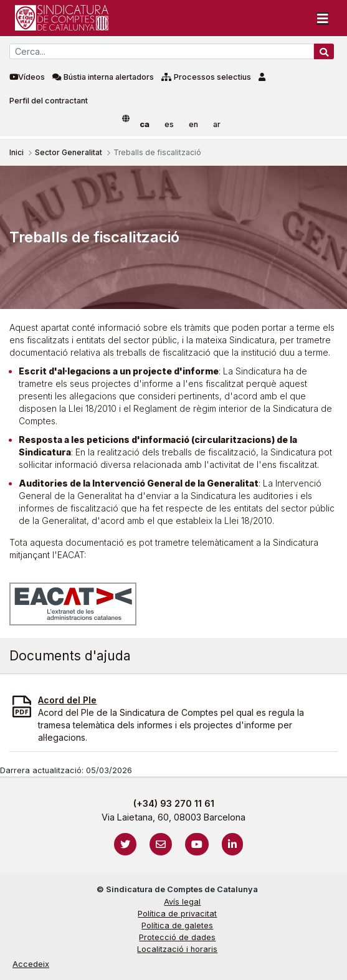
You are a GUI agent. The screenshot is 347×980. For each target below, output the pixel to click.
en (193, 124)
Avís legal (182, 902)
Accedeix (31, 964)
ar (217, 124)
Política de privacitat (177, 914)
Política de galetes (177, 925)
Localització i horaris (177, 949)
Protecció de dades (177, 937)
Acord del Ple (67, 700)
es (169, 124)
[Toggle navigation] (323, 18)
